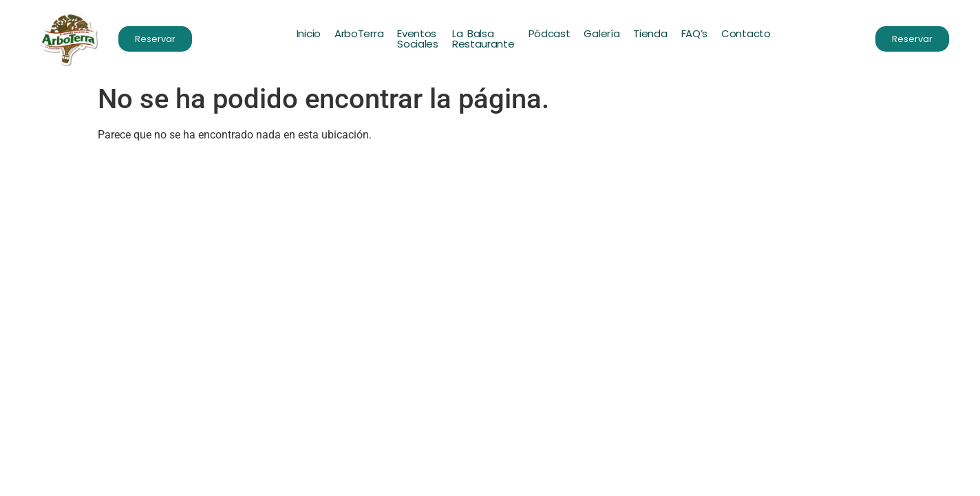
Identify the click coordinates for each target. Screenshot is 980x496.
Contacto (746, 33)
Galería (602, 33)
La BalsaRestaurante (483, 39)
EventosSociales (418, 39)
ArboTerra (359, 33)
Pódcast (550, 33)
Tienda (650, 33)
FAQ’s (695, 33)
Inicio (309, 33)
